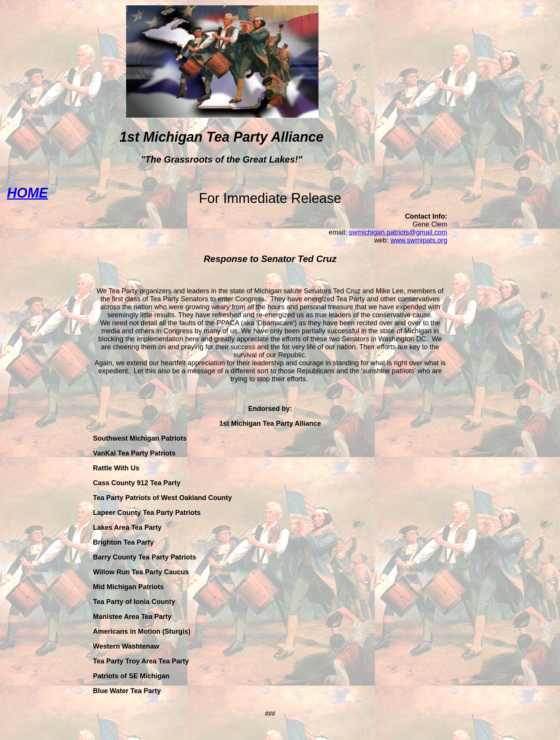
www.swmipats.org (419, 240)
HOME (27, 193)
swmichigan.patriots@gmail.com (398, 232)
